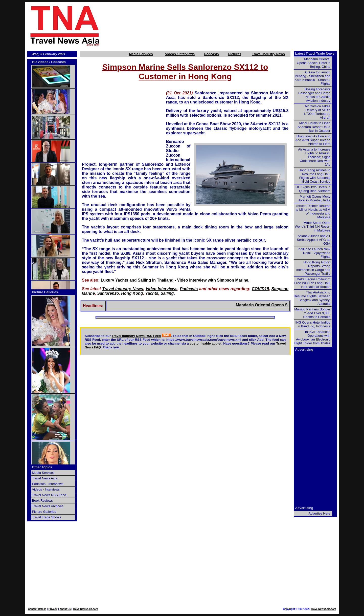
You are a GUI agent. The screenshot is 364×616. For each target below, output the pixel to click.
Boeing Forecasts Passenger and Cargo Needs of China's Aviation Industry (314, 95)
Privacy (53, 609)
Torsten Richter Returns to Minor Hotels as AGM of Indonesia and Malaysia (313, 211)
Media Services (141, 54)
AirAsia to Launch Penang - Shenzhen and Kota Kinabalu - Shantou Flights (313, 78)
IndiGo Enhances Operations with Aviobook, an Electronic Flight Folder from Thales (312, 337)
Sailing (167, 293)
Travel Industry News (268, 54)
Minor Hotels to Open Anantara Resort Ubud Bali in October (314, 127)
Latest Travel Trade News (315, 54)
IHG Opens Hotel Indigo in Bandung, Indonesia (313, 324)
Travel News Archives (48, 506)
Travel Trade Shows (47, 517)
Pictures (235, 54)
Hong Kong (132, 293)
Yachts (152, 293)
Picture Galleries (45, 292)
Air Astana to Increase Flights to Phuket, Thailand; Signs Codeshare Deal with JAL (314, 157)
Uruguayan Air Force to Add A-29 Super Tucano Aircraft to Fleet (313, 140)
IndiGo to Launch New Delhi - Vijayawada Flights (314, 253)
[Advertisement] (228, 26)
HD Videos (40, 62)
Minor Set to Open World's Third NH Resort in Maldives (313, 227)
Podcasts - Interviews (48, 484)
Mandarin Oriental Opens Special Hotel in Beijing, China (313, 63)
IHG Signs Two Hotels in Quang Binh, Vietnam (313, 189)
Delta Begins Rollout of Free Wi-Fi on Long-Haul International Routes (312, 283)
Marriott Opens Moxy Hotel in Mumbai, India (314, 198)
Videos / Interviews (180, 54)
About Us (65, 609)
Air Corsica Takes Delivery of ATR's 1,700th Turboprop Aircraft (317, 112)
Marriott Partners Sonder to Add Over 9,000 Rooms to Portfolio (312, 313)
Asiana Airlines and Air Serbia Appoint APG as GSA (313, 240)
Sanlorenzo (108, 293)
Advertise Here (320, 513)
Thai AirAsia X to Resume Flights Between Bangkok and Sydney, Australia (312, 298)
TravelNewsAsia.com (85, 609)
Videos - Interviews (46, 489)
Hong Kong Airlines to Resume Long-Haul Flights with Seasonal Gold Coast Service (314, 176)
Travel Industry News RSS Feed (136, 336)
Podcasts (212, 54)
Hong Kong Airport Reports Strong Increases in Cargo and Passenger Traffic (313, 268)
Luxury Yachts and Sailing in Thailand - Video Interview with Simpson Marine (174, 280)
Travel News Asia (45, 478)
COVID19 (260, 289)
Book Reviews (42, 501)
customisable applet (206, 343)
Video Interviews (162, 289)
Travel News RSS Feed (49, 495)
